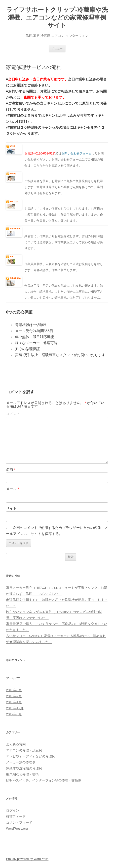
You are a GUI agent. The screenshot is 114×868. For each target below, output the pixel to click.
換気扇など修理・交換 (22, 774)
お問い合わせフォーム (77, 153)
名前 (11, 469)
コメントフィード (19, 822)
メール (12, 489)
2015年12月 (15, 708)
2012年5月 (14, 714)
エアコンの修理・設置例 (24, 750)
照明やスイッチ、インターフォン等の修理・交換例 (44, 780)
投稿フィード (16, 816)
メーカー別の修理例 (21, 762)
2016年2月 (14, 696)
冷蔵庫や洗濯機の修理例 (24, 768)
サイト (11, 508)
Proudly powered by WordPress (27, 859)
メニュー (57, 48)
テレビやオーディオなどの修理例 (31, 756)
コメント (13, 414)
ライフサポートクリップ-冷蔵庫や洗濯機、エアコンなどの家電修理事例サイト (57, 17)
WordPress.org (17, 828)
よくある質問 (16, 744)
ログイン (13, 810)
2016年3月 (14, 690)
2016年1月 (14, 702)
